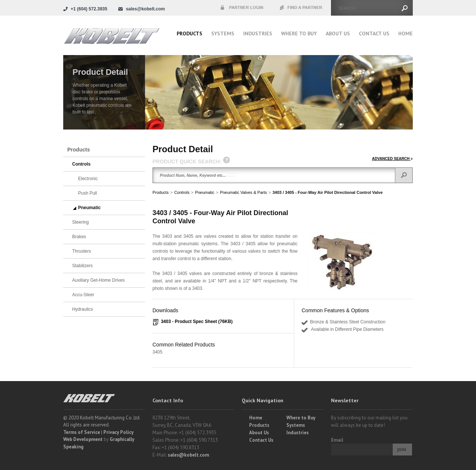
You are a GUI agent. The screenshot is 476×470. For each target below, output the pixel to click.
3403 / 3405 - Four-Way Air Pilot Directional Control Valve (328, 192)
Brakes (79, 237)
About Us (338, 33)
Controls (182, 192)
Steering (81, 222)
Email (337, 440)
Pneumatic (205, 192)
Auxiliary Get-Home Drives (98, 280)
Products (189, 33)
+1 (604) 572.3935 (89, 9)
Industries (258, 33)
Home (406, 33)
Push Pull (88, 193)
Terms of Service (82, 432)
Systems (223, 33)
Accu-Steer (83, 295)
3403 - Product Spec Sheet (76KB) (197, 322)
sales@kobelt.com (188, 455)
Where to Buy (301, 418)
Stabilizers (82, 266)
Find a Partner (301, 8)
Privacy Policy (118, 432)
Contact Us (374, 33)
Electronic (88, 179)
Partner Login (242, 8)
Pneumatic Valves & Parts (243, 192)
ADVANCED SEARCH (392, 159)
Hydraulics (83, 309)
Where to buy (299, 33)
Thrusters (82, 251)
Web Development (83, 439)
